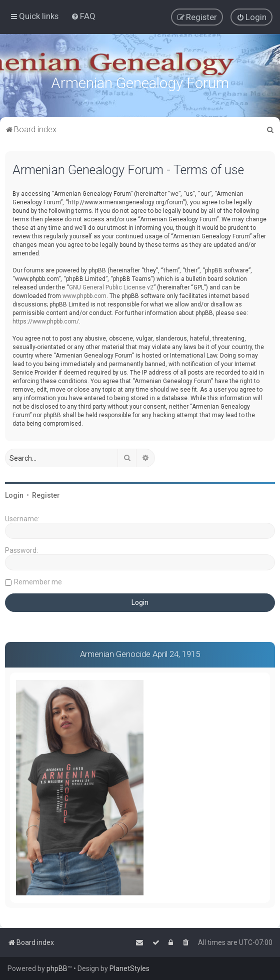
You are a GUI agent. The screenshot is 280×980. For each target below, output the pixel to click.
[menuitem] (83, 16)
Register (46, 494)
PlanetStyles (129, 968)
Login (14, 494)
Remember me (38, 581)
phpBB (57, 968)
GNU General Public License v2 (111, 286)
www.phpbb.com (84, 295)
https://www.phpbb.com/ (46, 320)
